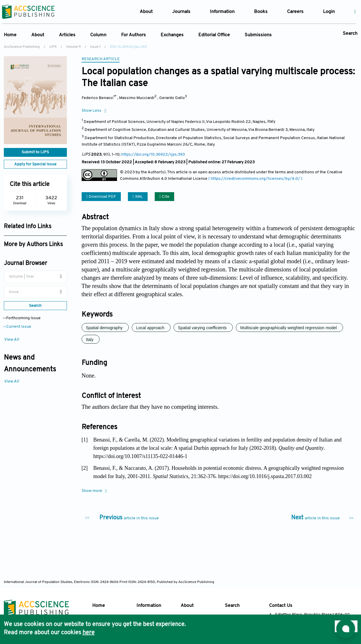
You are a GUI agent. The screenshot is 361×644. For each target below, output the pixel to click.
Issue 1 (95, 47)
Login (329, 12)
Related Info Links (28, 227)
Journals (181, 12)
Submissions (258, 35)
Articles (67, 35)
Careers (295, 12)
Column (98, 35)
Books (261, 12)
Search (350, 34)
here (89, 633)
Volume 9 (73, 47)
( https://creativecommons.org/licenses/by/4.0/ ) (255, 179)
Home (10, 35)
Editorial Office (214, 35)
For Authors (133, 35)
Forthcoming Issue (22, 318)
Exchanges (172, 35)
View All (11, 340)
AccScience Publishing (22, 47)
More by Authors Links (33, 245)
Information (149, 606)
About (38, 35)
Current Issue (18, 327)
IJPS (53, 47)
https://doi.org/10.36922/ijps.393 (153, 155)
